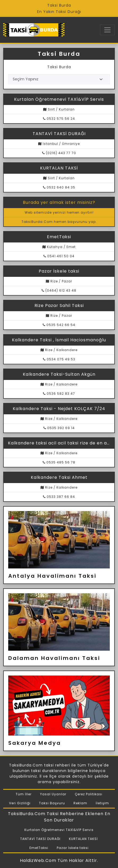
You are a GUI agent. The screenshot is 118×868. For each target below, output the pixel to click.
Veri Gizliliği (20, 803)
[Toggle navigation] (107, 30)
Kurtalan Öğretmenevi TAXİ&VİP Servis (59, 830)
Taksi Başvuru (52, 803)
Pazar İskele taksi (73, 848)
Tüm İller (24, 794)
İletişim (102, 803)
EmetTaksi (39, 848)
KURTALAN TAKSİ (83, 839)
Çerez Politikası (89, 794)
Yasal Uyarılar (53, 794)
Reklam (80, 803)
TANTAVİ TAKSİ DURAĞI (40, 839)
